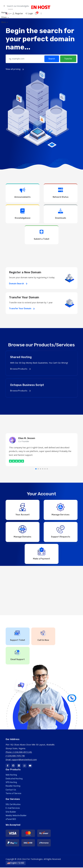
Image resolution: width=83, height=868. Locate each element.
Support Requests (61, 532)
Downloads (61, 214)
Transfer (68, 59)
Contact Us (11, 790)
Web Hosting (11, 775)
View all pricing (15, 69)
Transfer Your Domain (22, 309)
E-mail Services (13, 809)
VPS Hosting (11, 783)
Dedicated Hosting (14, 779)
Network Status (61, 193)
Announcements (23, 193)
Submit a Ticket (42, 235)
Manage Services (61, 510)
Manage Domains (22, 532)
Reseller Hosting (13, 787)
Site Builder (11, 812)
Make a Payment (41, 554)
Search (52, 59)
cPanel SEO (11, 820)
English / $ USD (16, 864)
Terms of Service (13, 794)
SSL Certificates (13, 805)
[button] (36, 469)
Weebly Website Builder (16, 816)
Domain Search (18, 284)
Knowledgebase (23, 214)
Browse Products (20, 369)
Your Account (23, 510)
